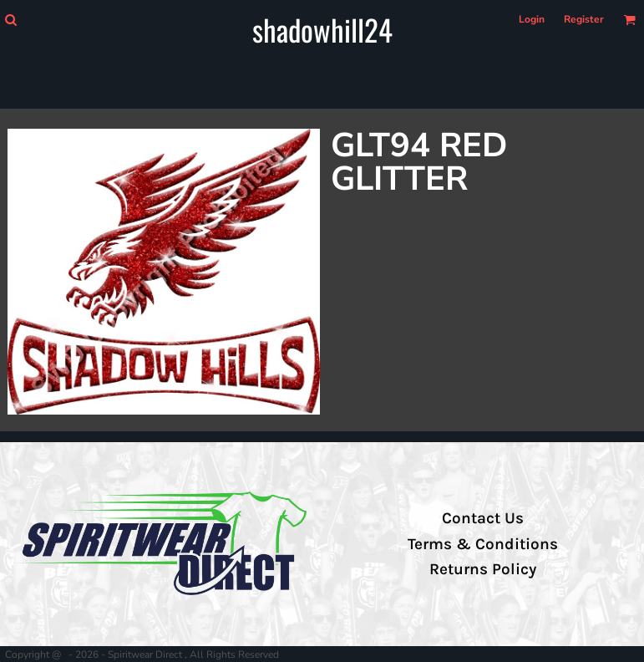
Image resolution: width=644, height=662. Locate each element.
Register (584, 19)
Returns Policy (483, 569)
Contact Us (483, 518)
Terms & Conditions (483, 544)
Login (532, 19)
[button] (10, 20)
